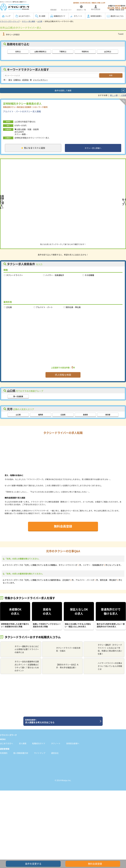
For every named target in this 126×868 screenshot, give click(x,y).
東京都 (108, 415)
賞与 (10, 80)
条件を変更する (33, 864)
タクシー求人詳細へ (93, 148)
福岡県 (41, 415)
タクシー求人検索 (28, 21)
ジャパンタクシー (40, 80)
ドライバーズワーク (8, 735)
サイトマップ (40, 753)
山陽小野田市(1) (40, 51)
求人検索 (42, 16)
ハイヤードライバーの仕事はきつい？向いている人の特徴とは (104, 666)
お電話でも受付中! (117, 8)
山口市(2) (108, 51)
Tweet (121, 34)
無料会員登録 (63, 526)
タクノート (78, 16)
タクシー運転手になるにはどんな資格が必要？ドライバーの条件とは (21, 649)
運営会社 (55, 753)
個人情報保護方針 (21, 753)
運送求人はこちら (117, 16)
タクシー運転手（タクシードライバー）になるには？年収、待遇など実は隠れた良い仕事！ (104, 649)
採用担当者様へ (96, 16)
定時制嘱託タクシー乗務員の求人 (22, 103)
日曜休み (17, 80)
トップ (8, 16)
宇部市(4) (85, 51)
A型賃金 (25, 80)
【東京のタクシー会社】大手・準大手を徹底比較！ (61, 666)
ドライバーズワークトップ (10, 21)
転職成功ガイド (59, 16)
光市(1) (18, 51)
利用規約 (4, 753)
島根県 (85, 415)
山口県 (40, 21)
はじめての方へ (24, 16)
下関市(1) (63, 51)
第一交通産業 (18, 396)
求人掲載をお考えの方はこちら (62, 721)
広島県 (63, 415)
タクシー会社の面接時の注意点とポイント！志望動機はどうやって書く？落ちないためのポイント (21, 666)
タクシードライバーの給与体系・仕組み (62, 649)
